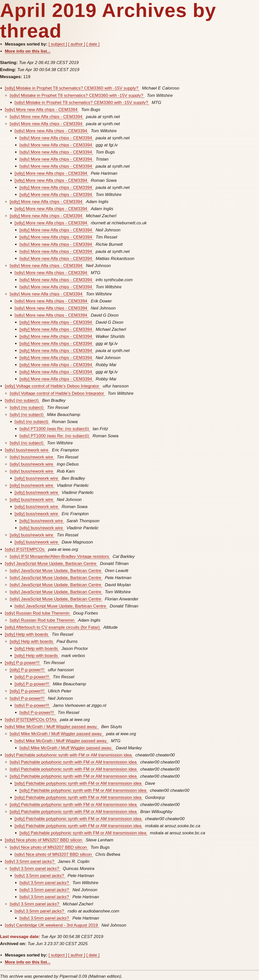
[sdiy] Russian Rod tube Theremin (38, 613)
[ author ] (77, 44)
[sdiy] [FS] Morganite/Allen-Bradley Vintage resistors (60, 557)
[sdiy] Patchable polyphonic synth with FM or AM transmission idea (69, 755)
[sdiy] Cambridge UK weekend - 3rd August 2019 (52, 925)
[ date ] (93, 44)
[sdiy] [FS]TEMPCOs (25, 549)
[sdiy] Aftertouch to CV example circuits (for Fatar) (53, 627)
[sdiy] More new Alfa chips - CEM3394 (42, 110)
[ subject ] (58, 44)
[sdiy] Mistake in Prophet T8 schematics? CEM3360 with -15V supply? (72, 88)
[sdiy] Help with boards (27, 634)
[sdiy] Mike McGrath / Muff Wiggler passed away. (52, 727)
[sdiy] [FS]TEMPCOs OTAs (31, 720)
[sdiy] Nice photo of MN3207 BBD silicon (44, 840)
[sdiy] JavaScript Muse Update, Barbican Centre (51, 564)
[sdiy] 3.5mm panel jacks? (30, 862)
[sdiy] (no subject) (22, 400)
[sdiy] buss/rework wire (27, 450)
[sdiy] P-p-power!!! (23, 663)
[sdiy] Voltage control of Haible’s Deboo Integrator (53, 386)
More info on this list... (28, 51)
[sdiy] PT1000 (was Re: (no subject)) (55, 429)
